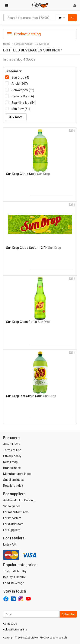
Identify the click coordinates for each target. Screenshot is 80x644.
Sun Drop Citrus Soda (28, 174)
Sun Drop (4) (20, 77)
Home (7, 44)
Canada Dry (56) (23, 96)
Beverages (43, 44)
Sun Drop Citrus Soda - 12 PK (34, 248)
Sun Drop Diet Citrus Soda (31, 396)
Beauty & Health (14, 577)
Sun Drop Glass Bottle (28, 322)
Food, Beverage (23, 44)
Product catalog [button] (24, 34)
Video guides (12, 506)
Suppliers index (13, 480)
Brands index (12, 468)
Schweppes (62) (23, 90)
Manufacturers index (17, 474)
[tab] (40, 34)
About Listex (12, 444)
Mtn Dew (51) (21, 109)
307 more (16, 117)
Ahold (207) (20, 84)
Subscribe (68, 614)
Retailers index (13, 486)
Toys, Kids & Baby (15, 571)
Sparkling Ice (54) (24, 103)
